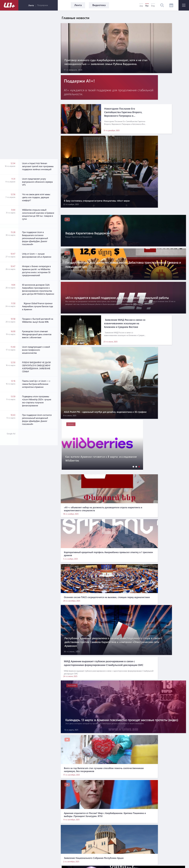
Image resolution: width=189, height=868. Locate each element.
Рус (147, 6)
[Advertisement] (38, 320)
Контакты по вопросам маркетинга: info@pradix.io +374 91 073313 (106, 855)
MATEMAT (91, 861)
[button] (133, 313)
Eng (153, 6)
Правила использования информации (104, 837)
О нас (76, 837)
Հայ (141, 6)
